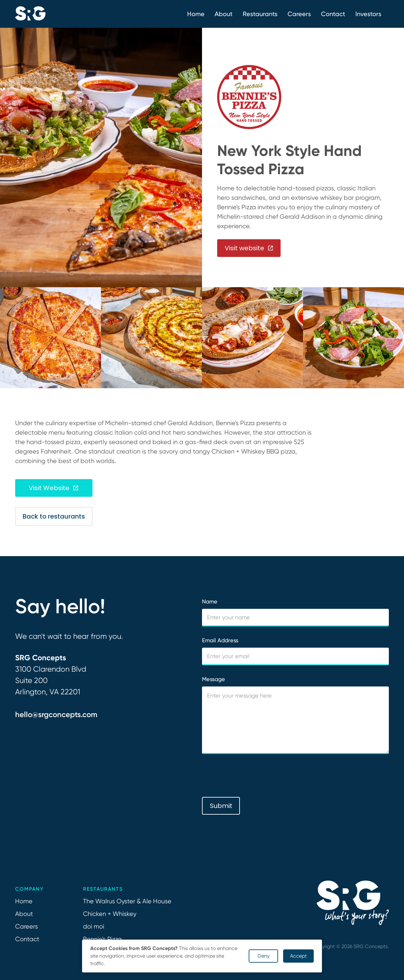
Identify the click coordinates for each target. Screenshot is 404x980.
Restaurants (260, 14)
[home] (30, 14)
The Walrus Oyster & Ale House (127, 901)
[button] (224, 14)
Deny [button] (264, 956)
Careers (299, 14)
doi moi (94, 927)
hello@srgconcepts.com (56, 714)
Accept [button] (298, 956)
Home (196, 14)
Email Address (220, 640)
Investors (368, 14)
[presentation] (250, 776)
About (24, 914)
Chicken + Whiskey (110, 914)
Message (214, 679)
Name (210, 601)
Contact (333, 14)
